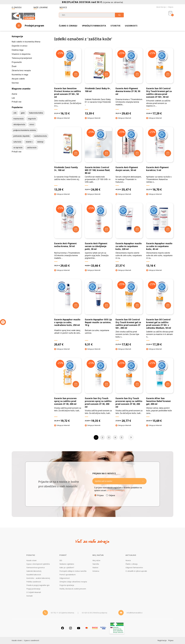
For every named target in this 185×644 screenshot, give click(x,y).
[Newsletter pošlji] (143, 481)
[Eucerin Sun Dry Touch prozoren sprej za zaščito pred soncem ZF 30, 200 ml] (98, 390)
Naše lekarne (41, 7)
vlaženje (40, 142)
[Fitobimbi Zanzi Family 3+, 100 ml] (68, 159)
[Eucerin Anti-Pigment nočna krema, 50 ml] (68, 235)
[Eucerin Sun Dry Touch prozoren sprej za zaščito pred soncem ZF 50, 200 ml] (129, 390)
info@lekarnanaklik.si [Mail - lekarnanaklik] (135, 613)
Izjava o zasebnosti (32, 640)
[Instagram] (71, 628)
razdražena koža (40, 136)
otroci (32, 124)
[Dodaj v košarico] (76, 74)
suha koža (17, 142)
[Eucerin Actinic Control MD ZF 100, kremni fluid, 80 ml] (98, 159)
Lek (13, 98)
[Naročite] (119, 481)
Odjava (112, 495)
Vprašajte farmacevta (94, 26)
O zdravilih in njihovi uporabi (136, 571)
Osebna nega (18, 50)
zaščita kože (32, 148)
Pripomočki (17, 62)
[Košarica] (170, 16)
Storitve (115, 26)
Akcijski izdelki (18, 79)
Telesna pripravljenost (22, 58)
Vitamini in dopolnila (21, 54)
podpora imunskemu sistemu (25, 130)
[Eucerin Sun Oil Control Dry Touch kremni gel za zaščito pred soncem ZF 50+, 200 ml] (129, 313)
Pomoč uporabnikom (68, 575)
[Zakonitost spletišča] (117, 628)
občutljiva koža (19, 124)
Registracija (161, 7)
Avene (14, 94)
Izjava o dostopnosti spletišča (38, 564)
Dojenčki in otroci (20, 46)
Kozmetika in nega (20, 75)
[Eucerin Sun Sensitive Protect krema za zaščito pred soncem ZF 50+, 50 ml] (68, 82)
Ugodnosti (131, 26)
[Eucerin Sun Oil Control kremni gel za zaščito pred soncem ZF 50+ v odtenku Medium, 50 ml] (160, 313)
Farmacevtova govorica (36, 567)
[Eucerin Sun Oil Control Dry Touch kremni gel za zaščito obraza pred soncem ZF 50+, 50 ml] (160, 82)
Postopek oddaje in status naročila (73, 571)
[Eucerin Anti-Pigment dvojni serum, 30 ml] (129, 159)
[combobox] (91, 15)
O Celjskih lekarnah (34, 592)
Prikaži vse (17, 102)
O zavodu (17, 7)
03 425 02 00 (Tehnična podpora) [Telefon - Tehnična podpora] (95, 613)
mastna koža (18, 119)
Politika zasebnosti (34, 582)
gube (23, 113)
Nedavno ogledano (67, 564)
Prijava (171, 7)
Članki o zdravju (68, 26)
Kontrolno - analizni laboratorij (38, 578)
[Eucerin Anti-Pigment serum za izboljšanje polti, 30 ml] (98, 235)
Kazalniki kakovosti (34, 575)
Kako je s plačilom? (67, 567)
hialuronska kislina (36, 113)
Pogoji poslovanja (33, 589)
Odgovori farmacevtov (134, 567)
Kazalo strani (31, 560)
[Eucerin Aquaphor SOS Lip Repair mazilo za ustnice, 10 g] (98, 313)
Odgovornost (65, 578)
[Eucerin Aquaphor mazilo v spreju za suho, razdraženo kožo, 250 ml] (68, 313)
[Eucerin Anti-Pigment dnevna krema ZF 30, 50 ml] (129, 82)
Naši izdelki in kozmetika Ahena (26, 42)
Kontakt (30, 596)
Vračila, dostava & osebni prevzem (73, 589)
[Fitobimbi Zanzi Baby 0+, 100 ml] (98, 82)
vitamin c (29, 142)
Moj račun (96, 560)
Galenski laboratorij (34, 571)
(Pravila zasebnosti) (116, 490)
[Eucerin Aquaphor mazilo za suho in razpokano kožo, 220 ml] (129, 235)
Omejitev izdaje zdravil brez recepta (73, 582)
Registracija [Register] (162, 640)
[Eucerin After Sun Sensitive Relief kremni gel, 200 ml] (160, 390)
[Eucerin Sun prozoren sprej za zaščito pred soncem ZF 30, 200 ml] (68, 390)
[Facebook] (63, 628)
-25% (60, 53)
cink (15, 113)
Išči (61, 560)
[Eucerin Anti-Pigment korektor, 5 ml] (160, 159)
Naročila (96, 564)
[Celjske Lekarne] (23, 16)
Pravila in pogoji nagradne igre (38, 585)
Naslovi (95, 567)
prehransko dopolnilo (22, 136)
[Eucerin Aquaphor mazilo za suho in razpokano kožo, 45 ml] (160, 235)
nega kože (32, 119)
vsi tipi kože (18, 148)
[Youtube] (79, 628)
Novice (63, 7)
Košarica (96, 571)
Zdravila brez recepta (21, 70)
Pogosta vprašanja (67, 585)
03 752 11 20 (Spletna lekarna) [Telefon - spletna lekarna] (62, 613)
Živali (14, 66)
